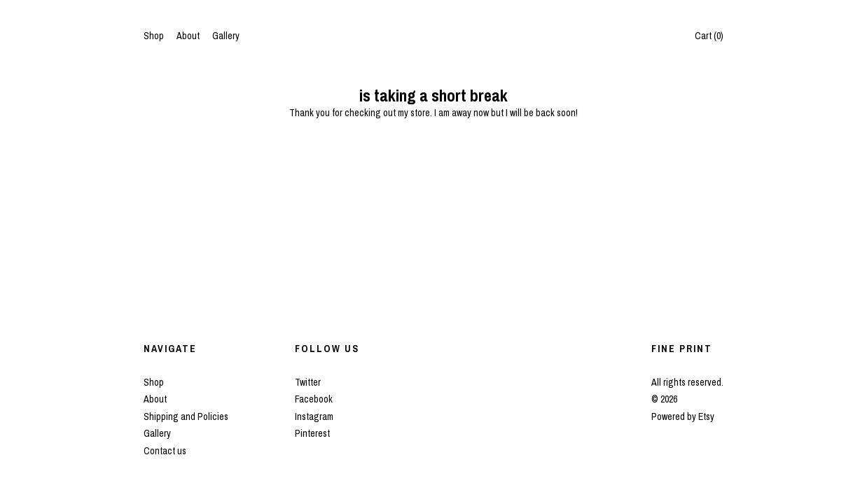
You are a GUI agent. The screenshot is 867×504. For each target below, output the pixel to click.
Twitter (308, 382)
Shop (154, 36)
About (188, 36)
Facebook (314, 399)
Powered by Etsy (683, 416)
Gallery (226, 36)
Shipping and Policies (186, 416)
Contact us (165, 451)
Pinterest (312, 433)
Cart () (709, 36)
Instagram (314, 416)
